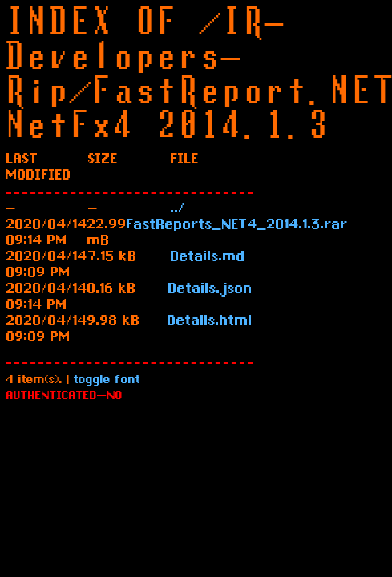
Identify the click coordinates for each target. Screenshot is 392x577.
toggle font (107, 381)
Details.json (210, 290)
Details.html (210, 322)
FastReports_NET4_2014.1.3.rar (237, 226)
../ (178, 210)
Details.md (208, 258)
